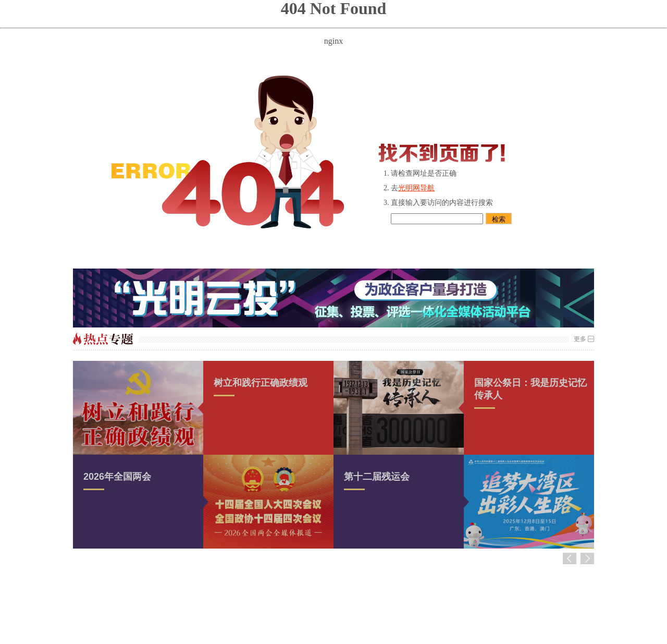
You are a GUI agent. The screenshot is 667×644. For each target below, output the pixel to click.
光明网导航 (416, 188)
